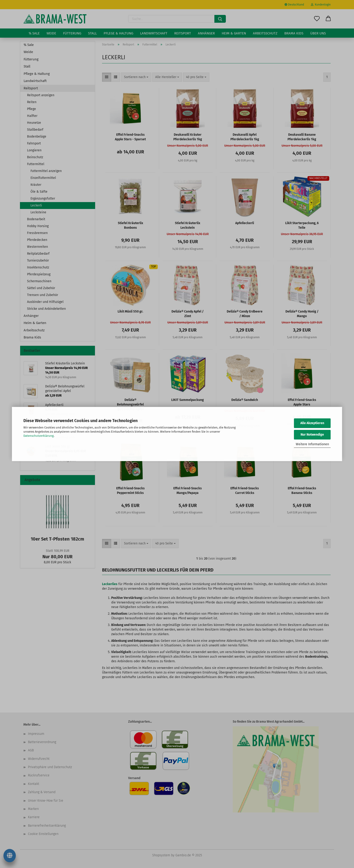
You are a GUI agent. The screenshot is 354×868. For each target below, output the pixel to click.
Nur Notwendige (312, 435)
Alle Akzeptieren (312, 423)
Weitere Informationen (312, 444)
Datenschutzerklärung (39, 436)
